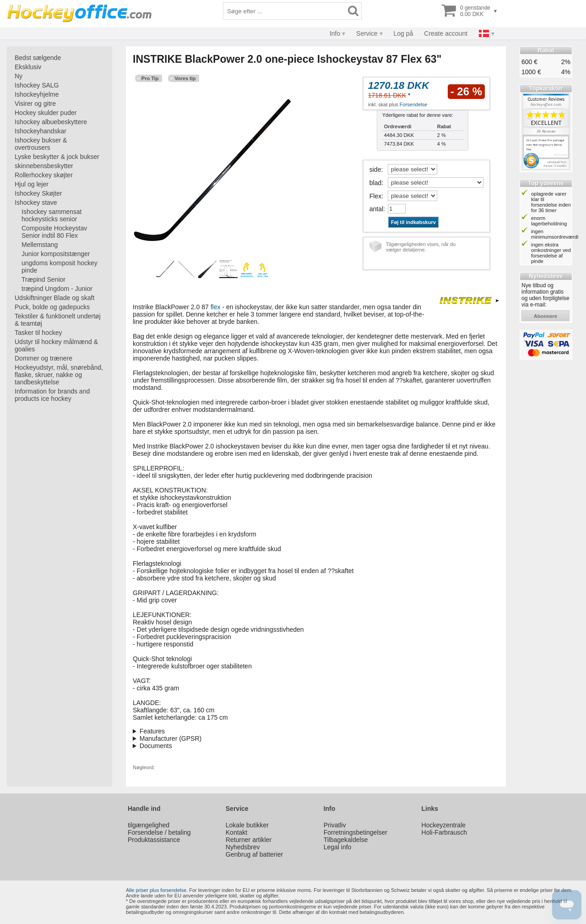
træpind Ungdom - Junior (57, 289)
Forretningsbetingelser (355, 832)
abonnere (545, 316)
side (375, 169)
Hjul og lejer (32, 184)
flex (216, 307)
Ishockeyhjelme (37, 94)
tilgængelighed (149, 825)
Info (335, 33)
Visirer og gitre (35, 104)
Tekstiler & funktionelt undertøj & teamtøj (58, 320)
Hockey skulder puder (46, 113)
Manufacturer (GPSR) (171, 738)
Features (152, 731)
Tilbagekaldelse (346, 840)
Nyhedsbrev (243, 847)
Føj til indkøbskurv (413, 222)
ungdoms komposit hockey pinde (60, 267)
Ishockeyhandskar (41, 131)
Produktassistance (154, 840)
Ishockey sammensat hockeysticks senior (52, 215)
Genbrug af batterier (254, 854)
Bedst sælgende (38, 58)
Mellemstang (40, 245)
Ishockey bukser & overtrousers (41, 144)
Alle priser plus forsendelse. (157, 890)
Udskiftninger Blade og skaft (54, 298)
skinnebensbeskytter (44, 166)
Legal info (338, 847)
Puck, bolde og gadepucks (52, 307)
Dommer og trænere (43, 358)
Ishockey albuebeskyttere (51, 122)
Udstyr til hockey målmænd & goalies (56, 345)
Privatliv (335, 825)
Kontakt (236, 832)
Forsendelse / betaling (159, 832)
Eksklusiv (28, 67)
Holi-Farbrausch (445, 832)
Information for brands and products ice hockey (52, 395)
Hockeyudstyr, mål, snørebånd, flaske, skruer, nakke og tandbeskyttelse (59, 375)
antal (376, 209)
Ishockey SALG (37, 85)
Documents (156, 746)
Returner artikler (249, 840)
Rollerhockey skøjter (44, 175)
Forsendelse (414, 104)
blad (375, 183)
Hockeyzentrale (444, 825)
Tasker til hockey (38, 333)
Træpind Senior (43, 279)
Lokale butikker (247, 825)
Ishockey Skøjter (38, 193)
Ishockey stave (36, 202)
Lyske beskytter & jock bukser (57, 157)
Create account (446, 33)
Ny (19, 76)
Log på (404, 33)
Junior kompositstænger (56, 254)
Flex (375, 196)
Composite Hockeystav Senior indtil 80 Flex (54, 232)
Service (367, 33)
